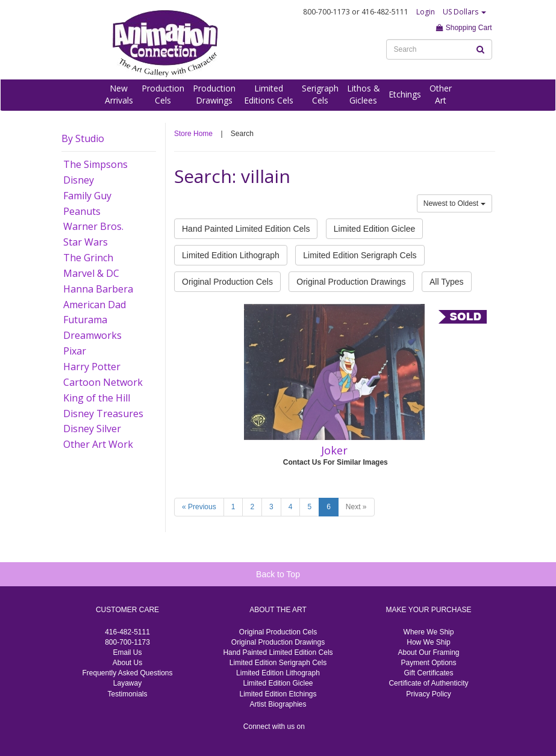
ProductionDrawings (214, 94)
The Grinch (88, 258)
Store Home (193, 134)
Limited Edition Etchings (278, 694)
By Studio (83, 138)
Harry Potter (92, 367)
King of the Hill (97, 398)
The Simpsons (95, 164)
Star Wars (86, 242)
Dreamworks (92, 335)
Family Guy (87, 196)
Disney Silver (92, 429)
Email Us (127, 652)
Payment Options (428, 663)
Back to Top (278, 574)
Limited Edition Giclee (374, 229)
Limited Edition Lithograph (231, 255)
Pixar (75, 351)
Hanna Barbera (98, 289)
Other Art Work (98, 444)
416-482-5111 (127, 632)
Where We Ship (429, 632)
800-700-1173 (127, 642)
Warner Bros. (93, 226)
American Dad (95, 305)
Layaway (127, 683)
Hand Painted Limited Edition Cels (246, 229)
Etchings (405, 94)
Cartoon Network (103, 382)
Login (426, 12)
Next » (356, 507)
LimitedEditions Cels (269, 94)
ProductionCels (163, 94)
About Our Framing (428, 652)
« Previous (199, 507)
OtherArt (441, 94)
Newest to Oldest (454, 203)
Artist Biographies (278, 704)
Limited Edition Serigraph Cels (360, 255)
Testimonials (127, 694)
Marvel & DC (91, 273)
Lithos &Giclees (364, 94)
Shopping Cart (464, 28)
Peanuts (82, 211)
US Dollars (464, 12)
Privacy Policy (429, 694)
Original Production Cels (227, 282)
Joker (334, 450)
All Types (447, 282)
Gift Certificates (428, 673)
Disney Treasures (103, 414)
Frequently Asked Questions (127, 673)
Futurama (85, 320)
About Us (127, 663)
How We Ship (428, 642)
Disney (79, 180)
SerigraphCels (320, 94)
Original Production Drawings (351, 282)
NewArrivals (119, 94)
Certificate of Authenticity (428, 683)
